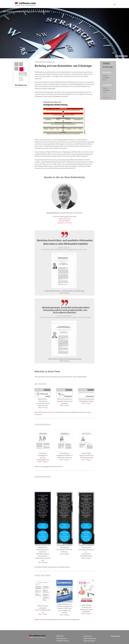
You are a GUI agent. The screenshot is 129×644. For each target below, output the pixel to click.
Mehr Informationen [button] (43, 521)
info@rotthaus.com (64, 219)
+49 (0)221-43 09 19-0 (64, 223)
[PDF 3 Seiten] (64, 615)
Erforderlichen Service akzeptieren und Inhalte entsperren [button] (43, 536)
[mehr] (104, 80)
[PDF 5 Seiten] (43, 462)
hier (62, 466)
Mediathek (38, 414)
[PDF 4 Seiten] (43, 408)
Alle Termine (107, 97)
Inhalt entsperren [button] (43, 526)
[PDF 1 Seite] (43, 614)
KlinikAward (51, 412)
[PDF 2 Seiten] (64, 293)
